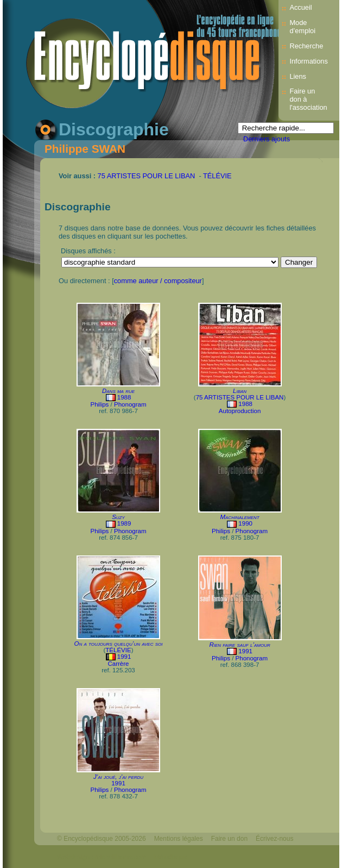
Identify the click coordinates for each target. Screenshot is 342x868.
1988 (124, 397)
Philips (99, 404)
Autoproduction (240, 411)
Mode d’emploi (302, 27)
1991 (124, 657)
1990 (245, 523)
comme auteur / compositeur (158, 281)
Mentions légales (179, 839)
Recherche (306, 46)
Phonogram (130, 404)
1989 (124, 523)
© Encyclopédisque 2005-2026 (102, 839)
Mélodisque (171, 857)
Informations (308, 61)
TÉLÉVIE (217, 176)
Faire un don (229, 839)
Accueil (300, 7)
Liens (298, 76)
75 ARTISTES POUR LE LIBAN (147, 176)
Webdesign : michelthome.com (102, 857)
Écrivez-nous (274, 839)
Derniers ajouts (267, 139)
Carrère (118, 664)
